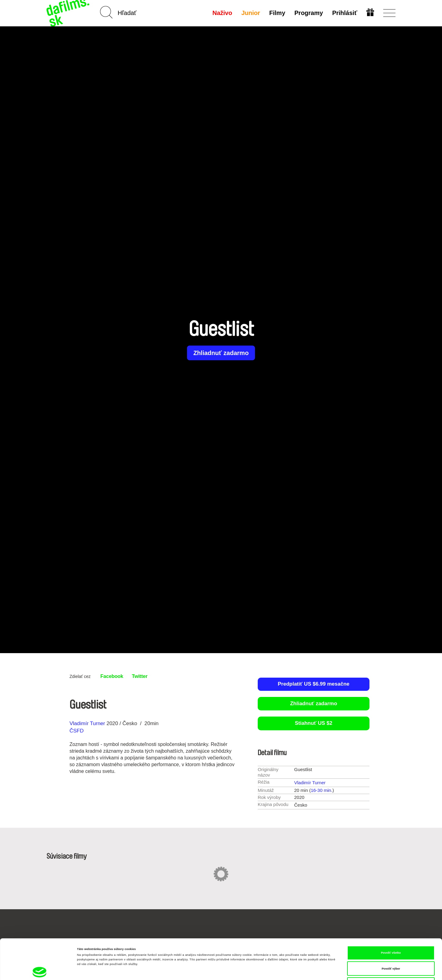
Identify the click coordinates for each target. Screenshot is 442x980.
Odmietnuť (391, 947)
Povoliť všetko (391, 915)
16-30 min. (322, 790)
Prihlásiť (345, 13)
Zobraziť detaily (253, 970)
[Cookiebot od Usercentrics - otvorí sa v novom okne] (40, 970)
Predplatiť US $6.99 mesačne (314, 684)
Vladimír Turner (87, 723)
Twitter (140, 676)
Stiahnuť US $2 (313, 723)
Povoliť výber (391, 931)
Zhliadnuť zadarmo (221, 353)
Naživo (222, 13)
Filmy (277, 13)
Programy (309, 13)
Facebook (112, 676)
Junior (251, 13)
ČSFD (77, 731)
